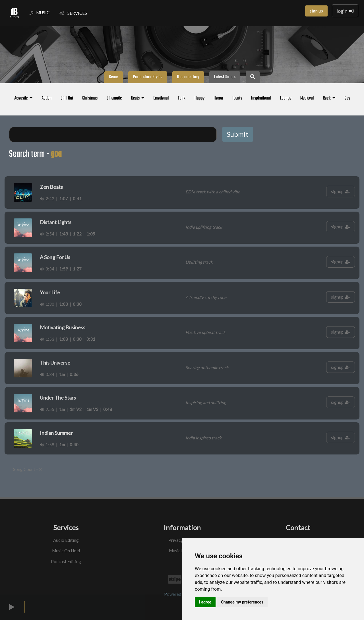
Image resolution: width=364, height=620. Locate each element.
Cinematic (114, 98)
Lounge (286, 98)
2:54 (47, 234)
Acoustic (23, 98)
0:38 (77, 339)
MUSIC (40, 13)
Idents (237, 98)
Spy (347, 98)
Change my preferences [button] (242, 602)
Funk (182, 98)
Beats (138, 98)
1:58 (47, 445)
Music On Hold (66, 551)
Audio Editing (66, 540)
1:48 (64, 234)
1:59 (64, 269)
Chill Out (67, 98)
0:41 (77, 199)
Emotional (161, 98)
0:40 (74, 445)
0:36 (74, 374)
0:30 (77, 304)
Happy (199, 98)
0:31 (91, 339)
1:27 (77, 269)
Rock (329, 98)
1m (62, 374)
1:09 (91, 234)
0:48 (108, 409)
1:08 (64, 339)
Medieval (307, 98)
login (345, 11)
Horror (218, 98)
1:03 (64, 304)
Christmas (90, 98)
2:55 (47, 409)
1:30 (47, 304)
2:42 (47, 199)
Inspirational (261, 98)
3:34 (47, 269)
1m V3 (92, 409)
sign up (316, 11)
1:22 (77, 234)
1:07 (64, 199)
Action (46, 98)
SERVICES (73, 13)
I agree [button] (205, 602)
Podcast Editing (66, 561)
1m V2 (76, 409)
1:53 (47, 339)
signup (341, 191)
